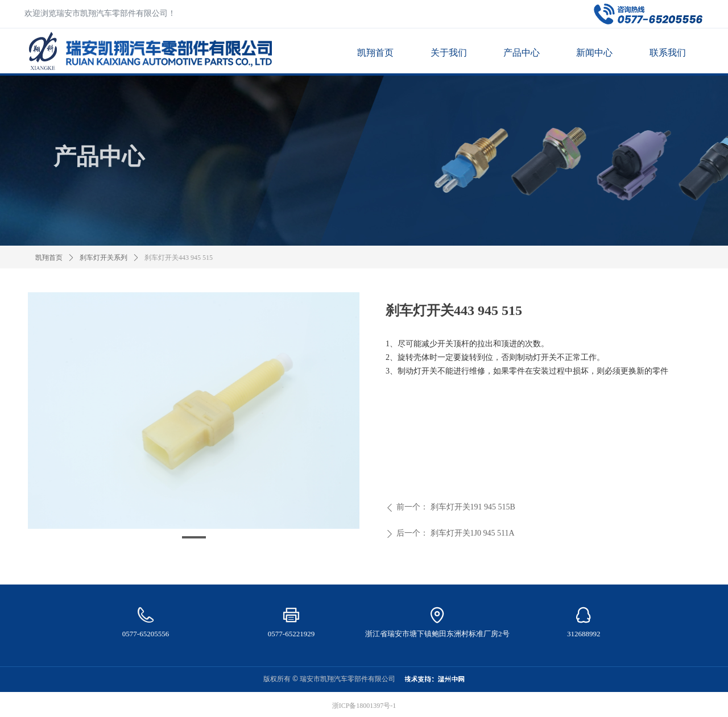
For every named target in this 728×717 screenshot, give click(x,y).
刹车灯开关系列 (104, 258)
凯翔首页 (49, 258)
